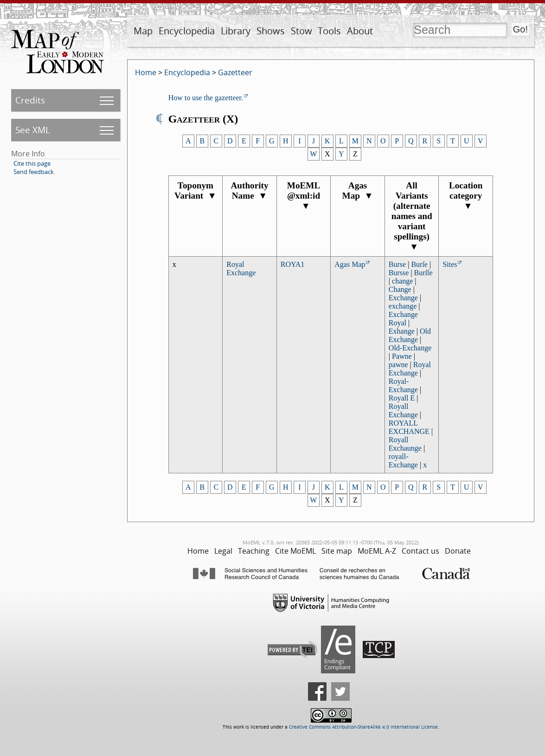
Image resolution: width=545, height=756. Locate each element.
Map (143, 31)
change (402, 281)
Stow (301, 31)
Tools (329, 31)
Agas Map (358, 191)
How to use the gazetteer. (206, 98)
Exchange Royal (403, 319)
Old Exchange (410, 335)
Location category (466, 196)
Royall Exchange (403, 410)
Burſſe (423, 273)
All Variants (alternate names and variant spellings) (412, 216)
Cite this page (32, 163)
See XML (33, 130)
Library (236, 31)
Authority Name (249, 191)
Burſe (419, 264)
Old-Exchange (410, 348)
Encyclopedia (187, 31)
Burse (397, 264)
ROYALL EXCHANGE (409, 427)
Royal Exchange (241, 268)
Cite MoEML (295, 551)
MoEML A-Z (377, 551)
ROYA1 (293, 264)
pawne (398, 365)
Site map (337, 551)
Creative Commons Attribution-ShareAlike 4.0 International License (363, 727)
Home (146, 72)
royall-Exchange (403, 461)
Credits (30, 100)
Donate (458, 551)
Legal (223, 551)
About (360, 31)
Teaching (254, 551)
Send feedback (34, 172)
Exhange (402, 331)
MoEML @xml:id (304, 196)
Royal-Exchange (403, 385)
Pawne (402, 356)
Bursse (399, 273)
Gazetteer (235, 72)
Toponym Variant (196, 191)
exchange (403, 306)
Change (400, 289)
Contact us (420, 551)
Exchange (403, 298)
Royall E (402, 398)
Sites (450, 264)
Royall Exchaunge (405, 444)
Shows (271, 31)
